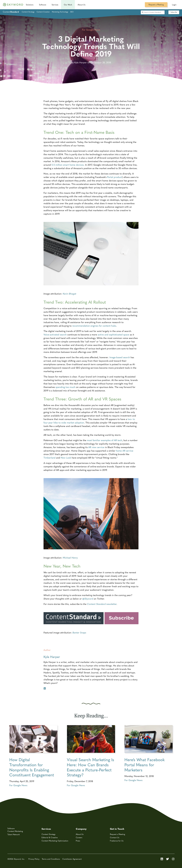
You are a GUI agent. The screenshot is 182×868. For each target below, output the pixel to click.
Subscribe (174, 12)
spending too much (65, 387)
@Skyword (88, 599)
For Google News (18, 785)
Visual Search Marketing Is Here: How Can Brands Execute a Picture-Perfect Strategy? (90, 767)
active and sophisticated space (113, 334)
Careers (79, 837)
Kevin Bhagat (70, 294)
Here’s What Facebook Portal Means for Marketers (145, 765)
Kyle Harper (52, 657)
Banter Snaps (79, 632)
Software (43, 5)
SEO (72, 12)
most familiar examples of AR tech (105, 440)
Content (11, 12)
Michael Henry (70, 558)
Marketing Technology (60, 12)
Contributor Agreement (72, 859)
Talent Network (14, 834)
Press (78, 841)
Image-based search (120, 357)
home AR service (125, 451)
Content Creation (43, 12)
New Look (66, 458)
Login (174, 5)
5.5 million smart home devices (68, 165)
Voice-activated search (55, 334)
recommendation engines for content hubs (94, 326)
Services (55, 5)
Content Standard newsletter (102, 604)
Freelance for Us (117, 841)
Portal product (115, 177)
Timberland (50, 458)
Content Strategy (28, 12)
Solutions (30, 5)
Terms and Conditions (51, 859)
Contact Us (115, 837)
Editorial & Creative (50, 837)
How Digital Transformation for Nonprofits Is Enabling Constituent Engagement (32, 767)
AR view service (96, 447)
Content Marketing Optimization (55, 841)
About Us (80, 834)
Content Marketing (15, 831)
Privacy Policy (34, 859)
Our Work (68, 5)
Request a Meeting (156, 4)
